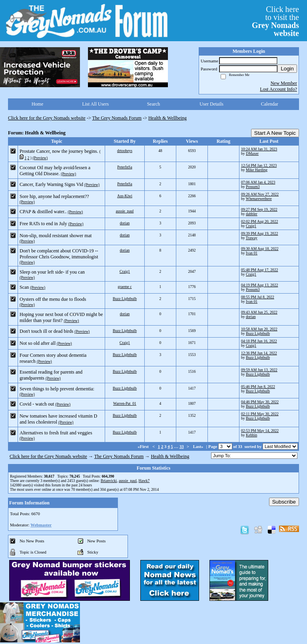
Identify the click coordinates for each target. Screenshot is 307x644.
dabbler (252, 214)
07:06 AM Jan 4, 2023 (258, 182)
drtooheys (125, 151)
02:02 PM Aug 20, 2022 (260, 221)
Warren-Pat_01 (125, 403)
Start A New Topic (275, 133)
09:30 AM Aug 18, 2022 (260, 249)
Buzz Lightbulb (125, 299)
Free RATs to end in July (43, 224)
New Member (284, 83)
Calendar (270, 104)
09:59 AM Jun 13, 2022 (259, 370)
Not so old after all (38, 343)
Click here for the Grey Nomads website (47, 118)
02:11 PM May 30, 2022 (260, 414)
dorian (125, 223)
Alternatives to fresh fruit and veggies (56, 433)
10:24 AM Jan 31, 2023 (259, 149)
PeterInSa (125, 167)
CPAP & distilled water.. (43, 212)
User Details (211, 104)
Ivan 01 (252, 253)
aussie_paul (125, 211)
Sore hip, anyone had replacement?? (54, 196)
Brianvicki (109, 481)
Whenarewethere (259, 199)
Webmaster (41, 525)
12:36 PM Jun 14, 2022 (259, 353)
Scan (24, 287)
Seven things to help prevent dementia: (57, 389)
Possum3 (253, 187)
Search (154, 104)
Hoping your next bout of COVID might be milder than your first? (61, 317)
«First (144, 446)
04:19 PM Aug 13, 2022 (260, 285)
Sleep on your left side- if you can (52, 272)
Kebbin (251, 435)
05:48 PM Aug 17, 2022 (260, 270)
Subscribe (284, 502)
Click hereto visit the (275, 21)
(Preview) (40, 158)
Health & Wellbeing (167, 118)
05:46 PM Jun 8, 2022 (258, 387)
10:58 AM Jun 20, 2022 (259, 329)
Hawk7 (144, 481)
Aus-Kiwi (125, 196)
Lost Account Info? (278, 89)
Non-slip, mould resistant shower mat (56, 236)
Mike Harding (257, 170)
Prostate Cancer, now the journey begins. (59, 151)
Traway (252, 238)
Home (37, 104)
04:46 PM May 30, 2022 (260, 402)
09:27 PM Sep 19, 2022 (259, 209)
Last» (199, 446)
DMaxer (252, 153)
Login (287, 69)
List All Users (95, 104)
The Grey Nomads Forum (117, 118)
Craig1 (251, 226)
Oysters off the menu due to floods (53, 299)
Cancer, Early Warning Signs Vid (51, 184)
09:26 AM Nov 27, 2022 (260, 194)
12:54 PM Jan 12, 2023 (259, 165)
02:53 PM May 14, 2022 (260, 431)
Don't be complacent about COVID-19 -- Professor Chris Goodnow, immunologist (59, 254)
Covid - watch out (37, 404)
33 (182, 446)
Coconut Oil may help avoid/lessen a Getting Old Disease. (55, 171)
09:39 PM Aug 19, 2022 (260, 233)
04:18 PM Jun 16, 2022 (259, 341)
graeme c (125, 287)
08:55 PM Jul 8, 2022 (258, 297)
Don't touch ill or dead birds (46, 331)
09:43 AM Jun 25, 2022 (259, 312)
